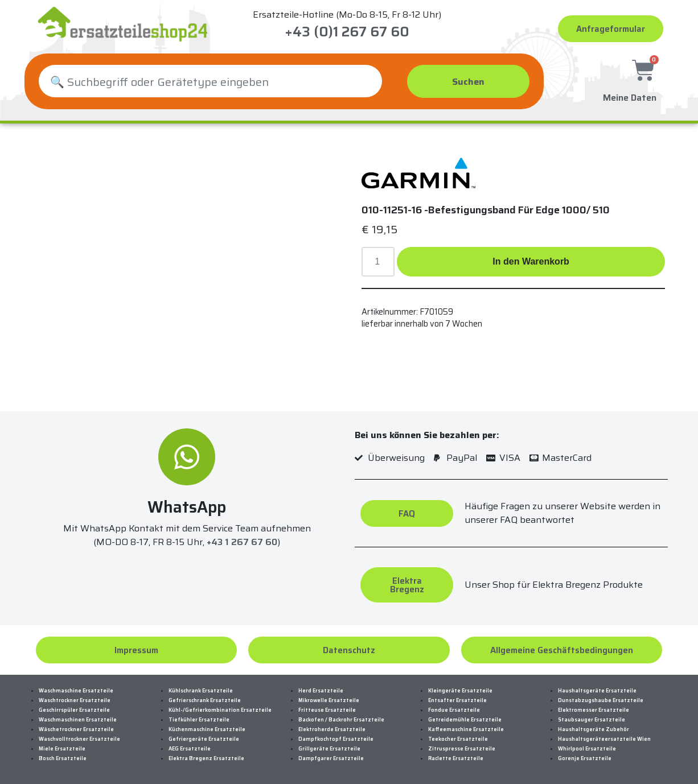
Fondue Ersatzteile (454, 710)
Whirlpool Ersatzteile (587, 749)
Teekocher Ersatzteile (458, 739)
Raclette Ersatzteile (456, 758)
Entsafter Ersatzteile (457, 700)
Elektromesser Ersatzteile (594, 710)
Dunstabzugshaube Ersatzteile (601, 700)
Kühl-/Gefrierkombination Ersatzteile (220, 710)
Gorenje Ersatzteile (585, 758)
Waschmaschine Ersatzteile (76, 691)
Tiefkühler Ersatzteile (199, 720)
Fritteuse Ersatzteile (327, 710)
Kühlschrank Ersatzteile (201, 691)
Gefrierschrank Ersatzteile (205, 700)
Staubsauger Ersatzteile (592, 720)
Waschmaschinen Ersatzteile (78, 720)
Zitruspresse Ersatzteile (462, 749)
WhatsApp (187, 507)
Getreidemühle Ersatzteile (465, 720)
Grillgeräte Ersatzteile (329, 749)
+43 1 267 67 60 (242, 542)
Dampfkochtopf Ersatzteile (336, 739)
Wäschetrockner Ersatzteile (76, 729)
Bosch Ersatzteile (63, 758)
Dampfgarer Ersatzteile (331, 758)
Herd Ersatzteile (321, 691)
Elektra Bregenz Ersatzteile (206, 758)
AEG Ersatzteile (190, 749)
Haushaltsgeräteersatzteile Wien (604, 739)
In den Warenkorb (531, 261)
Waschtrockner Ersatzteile (75, 700)
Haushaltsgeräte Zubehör (594, 729)
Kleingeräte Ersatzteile (460, 691)
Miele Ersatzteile (62, 749)
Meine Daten (630, 95)
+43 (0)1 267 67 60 (347, 32)
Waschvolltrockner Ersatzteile (79, 739)
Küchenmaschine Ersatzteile (207, 729)
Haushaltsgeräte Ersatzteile (597, 691)
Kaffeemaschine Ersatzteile (466, 729)
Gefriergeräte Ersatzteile (204, 739)
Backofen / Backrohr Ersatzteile (341, 720)
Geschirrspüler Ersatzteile (74, 710)
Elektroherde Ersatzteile (332, 729)
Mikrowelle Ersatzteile (329, 700)
